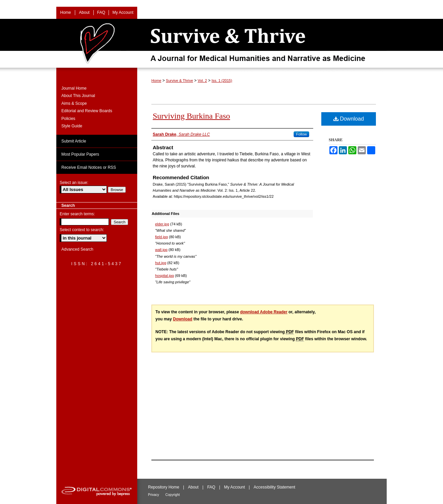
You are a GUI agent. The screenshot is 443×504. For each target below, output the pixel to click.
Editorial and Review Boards (87, 111)
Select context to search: (82, 230)
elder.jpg (162, 224)
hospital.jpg (165, 276)
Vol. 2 (202, 81)
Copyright (173, 495)
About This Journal (78, 96)
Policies (68, 119)
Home (156, 81)
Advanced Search (77, 249)
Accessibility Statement (274, 487)
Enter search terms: (77, 214)
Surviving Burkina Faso (191, 116)
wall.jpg (161, 250)
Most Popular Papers (80, 154)
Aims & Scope (74, 103)
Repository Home (164, 487)
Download (349, 119)
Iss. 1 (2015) (222, 81)
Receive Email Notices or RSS (89, 167)
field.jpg (161, 237)
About (194, 487)
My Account (235, 487)
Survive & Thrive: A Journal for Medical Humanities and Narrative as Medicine (221, 43)
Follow (301, 134)
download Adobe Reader (264, 312)
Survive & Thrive (180, 81)
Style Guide (72, 126)
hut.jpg (161, 263)
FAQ (212, 487)
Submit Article (74, 141)
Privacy (154, 495)
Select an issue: (74, 183)
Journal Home (74, 88)
